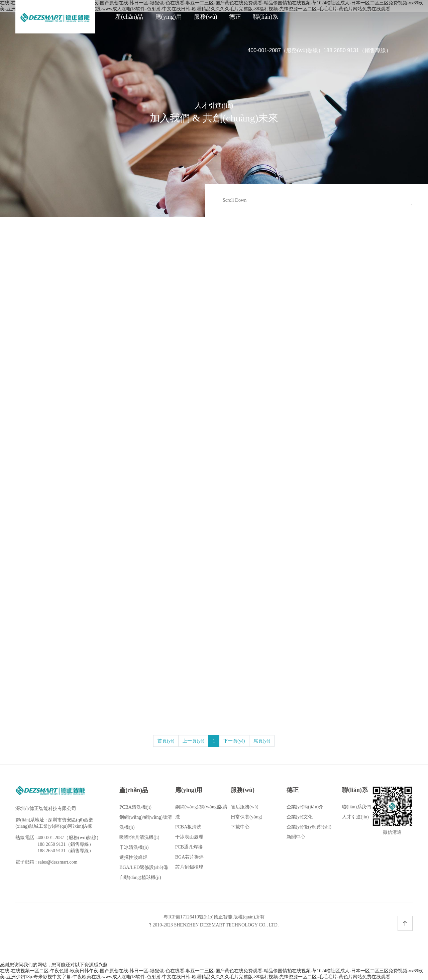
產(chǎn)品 (129, 17)
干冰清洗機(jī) (134, 847)
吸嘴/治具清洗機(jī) (139, 837)
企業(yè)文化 (300, 817)
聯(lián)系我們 (356, 807)
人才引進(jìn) (355, 817)
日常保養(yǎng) (246, 817)
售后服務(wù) (244, 807)
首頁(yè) (166, 741)
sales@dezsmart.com (58, 862)
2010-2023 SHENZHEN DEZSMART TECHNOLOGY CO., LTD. (214, 925)
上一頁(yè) (193, 741)
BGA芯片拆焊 (190, 857)
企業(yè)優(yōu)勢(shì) (309, 827)
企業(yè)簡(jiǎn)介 (305, 807)
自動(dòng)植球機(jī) (140, 877)
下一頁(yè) (234, 741)
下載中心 (240, 827)
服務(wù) (206, 17)
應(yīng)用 (169, 17)
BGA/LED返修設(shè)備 (144, 867)
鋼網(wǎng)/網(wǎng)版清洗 (201, 812)
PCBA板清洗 (188, 827)
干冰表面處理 (189, 837)
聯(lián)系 (266, 17)
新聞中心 (296, 837)
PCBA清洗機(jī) (135, 807)
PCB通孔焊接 (189, 847)
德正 (235, 17)
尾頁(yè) (262, 741)
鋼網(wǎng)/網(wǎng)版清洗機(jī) (146, 822)
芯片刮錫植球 (189, 867)
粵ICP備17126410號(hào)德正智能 (198, 917)
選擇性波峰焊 (133, 857)
